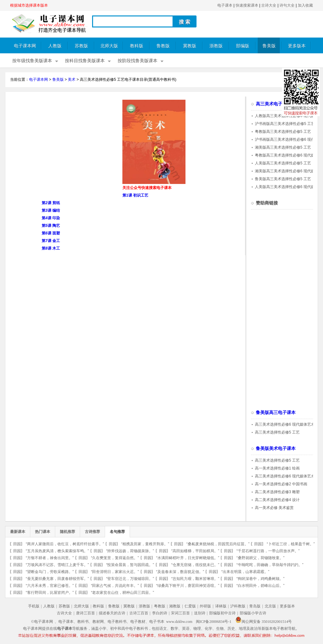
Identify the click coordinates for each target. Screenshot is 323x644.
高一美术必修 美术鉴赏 (274, 508)
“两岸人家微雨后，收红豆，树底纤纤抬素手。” (65, 544)
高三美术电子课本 (273, 104)
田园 (17, 544)
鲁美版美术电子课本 (276, 449)
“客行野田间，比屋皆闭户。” (50, 593)
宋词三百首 (180, 613)
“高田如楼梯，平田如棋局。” (195, 551)
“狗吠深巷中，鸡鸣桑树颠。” (261, 579)
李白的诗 (160, 613)
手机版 (34, 606)
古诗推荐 (92, 532)
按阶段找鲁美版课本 (138, 61)
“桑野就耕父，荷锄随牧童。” (261, 558)
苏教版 (81, 46)
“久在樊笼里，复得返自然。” (115, 558)
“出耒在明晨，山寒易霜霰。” (245, 572)
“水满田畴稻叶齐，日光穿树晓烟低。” (188, 558)
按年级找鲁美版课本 (32, 61)
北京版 (270, 606)
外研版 (205, 606)
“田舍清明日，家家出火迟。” (115, 572)
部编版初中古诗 (222, 613)
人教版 (55, 46)
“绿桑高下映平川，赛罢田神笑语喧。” (188, 586)
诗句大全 (287, 5)
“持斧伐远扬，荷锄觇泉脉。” (130, 551)
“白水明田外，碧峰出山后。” (261, 586)
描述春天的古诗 (112, 613)
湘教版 (175, 606)
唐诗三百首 (85, 613)
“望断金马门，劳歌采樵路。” (50, 572)
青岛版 (255, 606)
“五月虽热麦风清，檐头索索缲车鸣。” (57, 551)
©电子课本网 (42, 622)
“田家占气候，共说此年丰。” (115, 586)
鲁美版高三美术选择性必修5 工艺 (283, 179)
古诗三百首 (139, 613)
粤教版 (160, 606)
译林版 (221, 606)
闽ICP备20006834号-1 (214, 622)
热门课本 (43, 532)
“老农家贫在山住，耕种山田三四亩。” (122, 593)
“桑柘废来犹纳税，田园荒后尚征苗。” (218, 544)
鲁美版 (269, 46)
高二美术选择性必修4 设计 (277, 500)
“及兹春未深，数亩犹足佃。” (180, 572)
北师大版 (109, 46)
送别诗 (200, 613)
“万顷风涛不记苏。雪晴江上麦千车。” (57, 565)
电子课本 (225, 5)
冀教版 (190, 46)
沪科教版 (238, 606)
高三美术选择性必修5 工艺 (277, 432)
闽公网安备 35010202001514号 (264, 622)
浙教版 (216, 46)
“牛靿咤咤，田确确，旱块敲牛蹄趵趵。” (270, 565)
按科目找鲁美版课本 (85, 61)
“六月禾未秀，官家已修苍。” (50, 586)
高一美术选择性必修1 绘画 (277, 468)
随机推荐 (68, 532)
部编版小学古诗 (253, 613)
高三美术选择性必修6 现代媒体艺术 (285, 424)
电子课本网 (25, 46)
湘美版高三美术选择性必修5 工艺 (283, 147)
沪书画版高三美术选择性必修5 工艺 (285, 124)
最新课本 (18, 532)
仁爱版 (190, 606)
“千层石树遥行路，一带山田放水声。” (268, 551)
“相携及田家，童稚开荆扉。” (145, 544)
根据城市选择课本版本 (29, 5)
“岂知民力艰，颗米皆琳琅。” (195, 579)
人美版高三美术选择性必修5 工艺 (283, 163)
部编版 (243, 46)
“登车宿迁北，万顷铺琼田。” (130, 579)
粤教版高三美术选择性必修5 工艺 (283, 132)
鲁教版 (163, 46)
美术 (72, 80)
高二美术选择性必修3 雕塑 (277, 492)
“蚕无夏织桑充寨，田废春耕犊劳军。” (57, 579)
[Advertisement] (63, 144)
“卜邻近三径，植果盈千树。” (291, 544)
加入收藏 (305, 5)
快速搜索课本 (247, 5)
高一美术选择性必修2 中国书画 (281, 484)
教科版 (137, 46)
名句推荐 (117, 532)
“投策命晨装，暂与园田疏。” (130, 565)
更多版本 (297, 46)
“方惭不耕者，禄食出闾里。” (50, 558)
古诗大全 (269, 5)
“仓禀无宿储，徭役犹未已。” (195, 565)
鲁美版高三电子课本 (276, 413)
